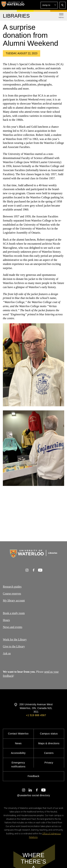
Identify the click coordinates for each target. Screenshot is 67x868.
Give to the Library (14, 646)
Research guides (12, 587)
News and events (13, 627)
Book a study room (14, 613)
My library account (14, 600)
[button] (49, 5)
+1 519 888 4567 (36, 715)
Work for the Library (15, 639)
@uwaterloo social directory (33, 795)
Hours (6, 620)
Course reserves (12, 594)
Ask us (7, 653)
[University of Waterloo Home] (13, 5)
